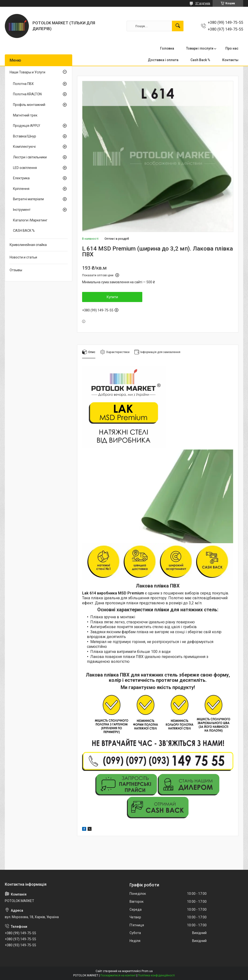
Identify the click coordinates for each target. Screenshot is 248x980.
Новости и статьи (23, 257)
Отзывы (16, 270)
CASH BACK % (24, 231)
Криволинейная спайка (28, 245)
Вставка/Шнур (25, 136)
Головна (167, 48)
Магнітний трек (25, 115)
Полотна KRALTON (27, 94)
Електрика (21, 178)
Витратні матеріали (28, 199)
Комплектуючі (24, 147)
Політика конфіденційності (156, 975)
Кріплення (21, 189)
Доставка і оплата (163, 60)
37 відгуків (203, 3)
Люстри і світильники (30, 157)
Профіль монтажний (29, 105)
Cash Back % (200, 60)
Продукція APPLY (27, 126)
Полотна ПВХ (23, 84)
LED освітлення (25, 168)
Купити (112, 297)
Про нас (232, 48)
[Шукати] (178, 26)
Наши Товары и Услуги (27, 72)
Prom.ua (147, 971)
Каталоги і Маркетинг (30, 220)
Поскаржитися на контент (118, 975)
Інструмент (22, 210)
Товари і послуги (200, 48)
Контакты (230, 60)
